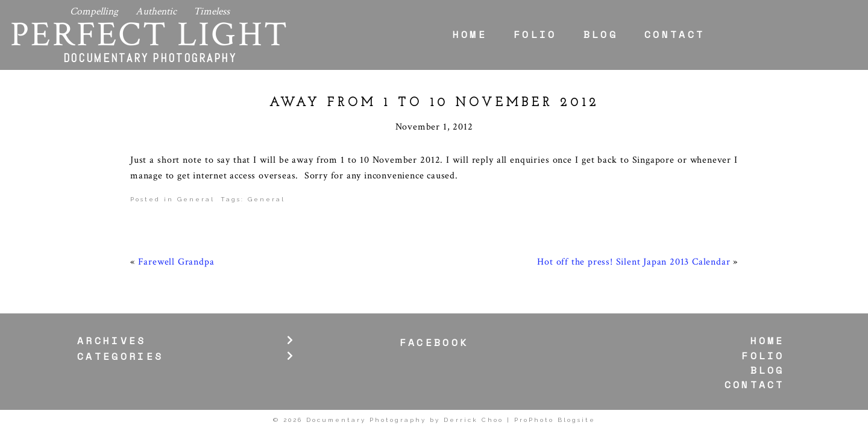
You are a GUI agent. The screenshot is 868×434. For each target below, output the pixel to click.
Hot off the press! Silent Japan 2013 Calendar (634, 262)
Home (470, 34)
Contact (675, 34)
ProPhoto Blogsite (555, 420)
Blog (601, 34)
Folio (535, 34)
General (196, 199)
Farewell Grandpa (176, 262)
